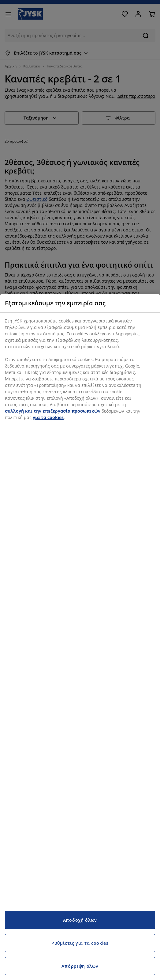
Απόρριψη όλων (80, 966)
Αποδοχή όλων (80, 920)
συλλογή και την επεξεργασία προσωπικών (53, 411)
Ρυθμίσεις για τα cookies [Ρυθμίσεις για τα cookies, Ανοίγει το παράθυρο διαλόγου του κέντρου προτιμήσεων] (80, 943)
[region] (80, 637)
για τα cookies (48, 417)
